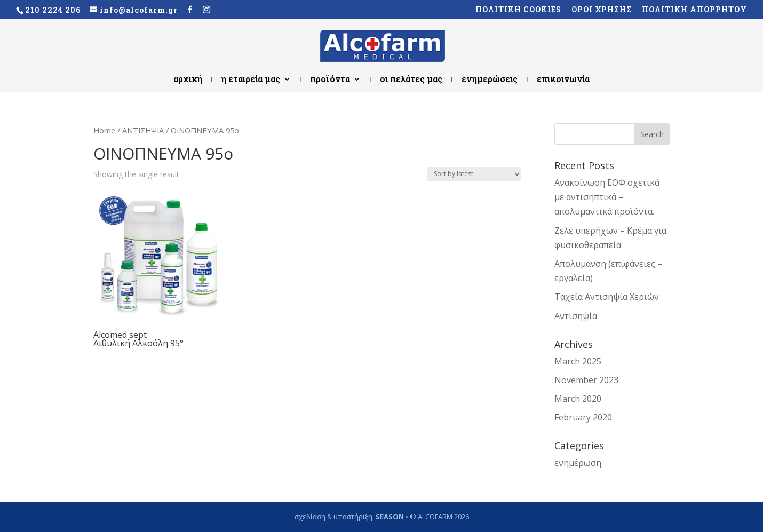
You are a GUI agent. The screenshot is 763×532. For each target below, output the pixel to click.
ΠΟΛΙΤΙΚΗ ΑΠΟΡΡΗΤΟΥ (694, 10)
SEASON (390, 517)
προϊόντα (330, 80)
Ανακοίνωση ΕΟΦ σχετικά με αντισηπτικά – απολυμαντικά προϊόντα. (607, 197)
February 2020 (583, 417)
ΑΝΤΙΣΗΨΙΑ (143, 130)
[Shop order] (474, 174)
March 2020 (578, 399)
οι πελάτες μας (411, 80)
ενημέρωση (578, 463)
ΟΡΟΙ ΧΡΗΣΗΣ (602, 10)
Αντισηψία (576, 316)
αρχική (188, 80)
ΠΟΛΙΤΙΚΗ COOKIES (518, 10)
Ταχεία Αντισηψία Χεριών (607, 297)
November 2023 (586, 380)
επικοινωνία (563, 80)
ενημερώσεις (490, 80)
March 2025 (578, 361)
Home (104, 130)
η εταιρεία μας (251, 80)
